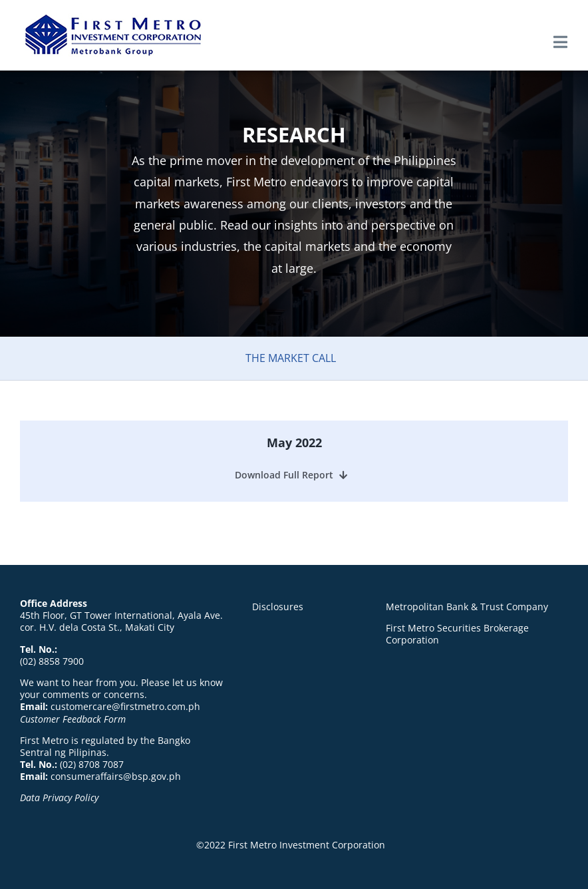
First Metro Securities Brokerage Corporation (457, 634)
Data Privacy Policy (59, 798)
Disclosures (278, 607)
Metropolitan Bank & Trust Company (467, 607)
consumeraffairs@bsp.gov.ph (116, 776)
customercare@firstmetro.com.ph (125, 706)
